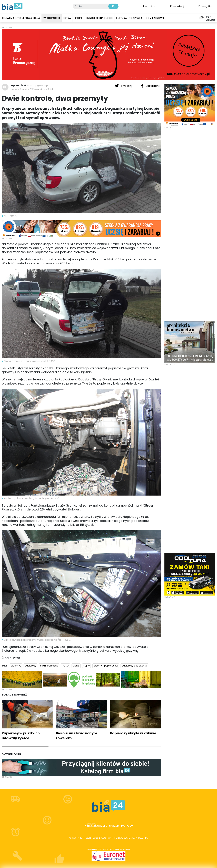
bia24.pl (143, 838)
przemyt (16, 666)
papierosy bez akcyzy (134, 666)
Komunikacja (178, 6)
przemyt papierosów (106, 666)
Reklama (114, 826)
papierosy (31, 666)
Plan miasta (150, 6)
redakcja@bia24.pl (38, 85)
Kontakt (127, 826)
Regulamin (100, 826)
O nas (88, 826)
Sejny (87, 666)
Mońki (76, 666)
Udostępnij (150, 86)
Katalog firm (206, 6)
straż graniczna (49, 666)
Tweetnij (124, 86)
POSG (65, 666)
